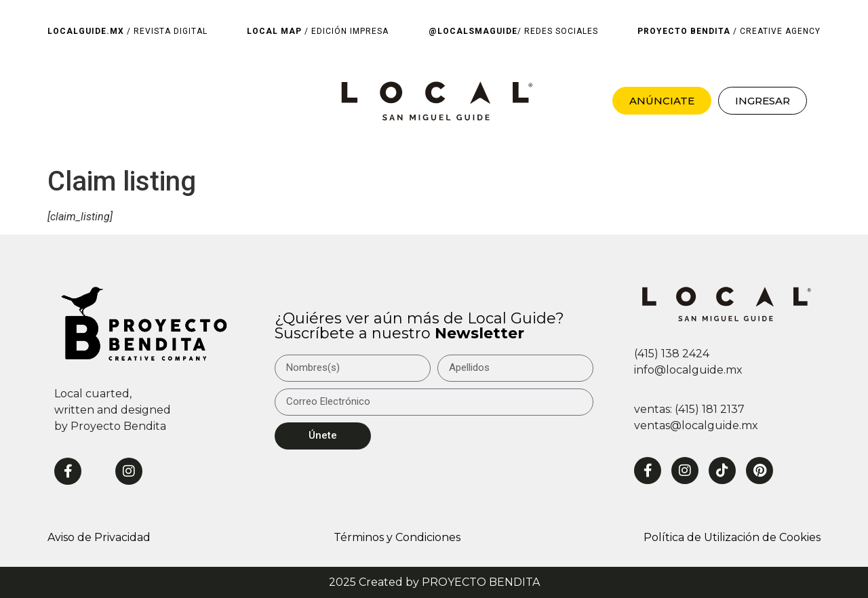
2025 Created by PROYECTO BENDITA (434, 582)
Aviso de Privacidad (99, 537)
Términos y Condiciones (397, 537)
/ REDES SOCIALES (513, 31)
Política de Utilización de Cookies (732, 537)
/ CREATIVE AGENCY (729, 31)
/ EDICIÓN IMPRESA (318, 31)
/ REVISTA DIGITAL (127, 31)
